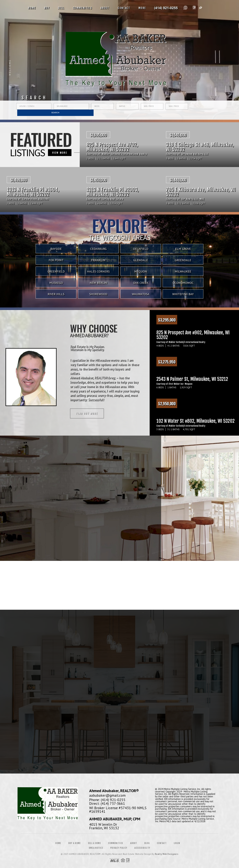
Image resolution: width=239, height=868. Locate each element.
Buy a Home (75, 843)
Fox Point (56, 260)
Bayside (56, 249)
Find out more (87, 414)
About (105, 8)
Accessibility (142, 848)
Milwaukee (183, 271)
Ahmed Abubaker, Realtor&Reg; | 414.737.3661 (166, 8)
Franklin (98, 260)
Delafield (141, 249)
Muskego (56, 283)
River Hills (56, 294)
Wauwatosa (141, 294)
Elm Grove (183, 249)
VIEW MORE (60, 152)
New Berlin (98, 283)
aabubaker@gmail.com (107, 795)
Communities (83, 8)
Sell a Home (94, 843)
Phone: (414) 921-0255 (107, 800)
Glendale (141, 260)
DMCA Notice (96, 848)
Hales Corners (98, 271)
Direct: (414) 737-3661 (107, 803)
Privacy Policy (119, 848)
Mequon (141, 271)
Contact (124, 8)
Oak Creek (141, 283)
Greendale (183, 260)
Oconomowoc (183, 283)
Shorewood (98, 294)
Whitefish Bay (183, 294)
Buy (47, 8)
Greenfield (56, 271)
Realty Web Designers (167, 854)
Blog (147, 843)
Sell (61, 8)
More (142, 8)
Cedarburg (98, 249)
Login (177, 843)
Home (32, 8)
